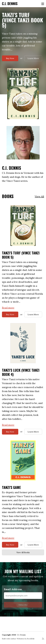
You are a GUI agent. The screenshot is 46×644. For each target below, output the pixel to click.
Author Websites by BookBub (22, 639)
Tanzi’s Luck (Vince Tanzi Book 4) (21, 372)
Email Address (13, 589)
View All (39, 196)
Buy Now (10, 58)
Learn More (33, 58)
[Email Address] (23, 596)
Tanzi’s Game (11, 487)
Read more (8, 308)
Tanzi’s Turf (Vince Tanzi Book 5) (23, 20)
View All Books (23, 552)
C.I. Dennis (10, 4)
